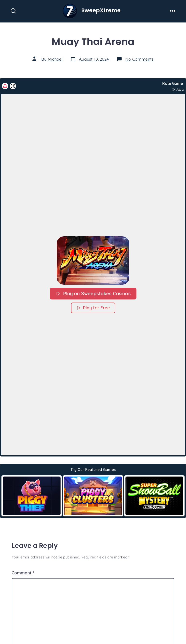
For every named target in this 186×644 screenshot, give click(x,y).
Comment (23, 573)
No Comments (139, 59)
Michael (55, 59)
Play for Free (93, 308)
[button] (93, 260)
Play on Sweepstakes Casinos (93, 293)
